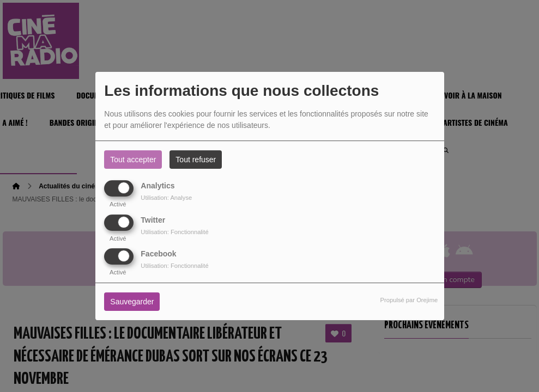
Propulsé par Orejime (409, 300)
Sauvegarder (132, 302)
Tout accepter (133, 160)
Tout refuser (196, 160)
